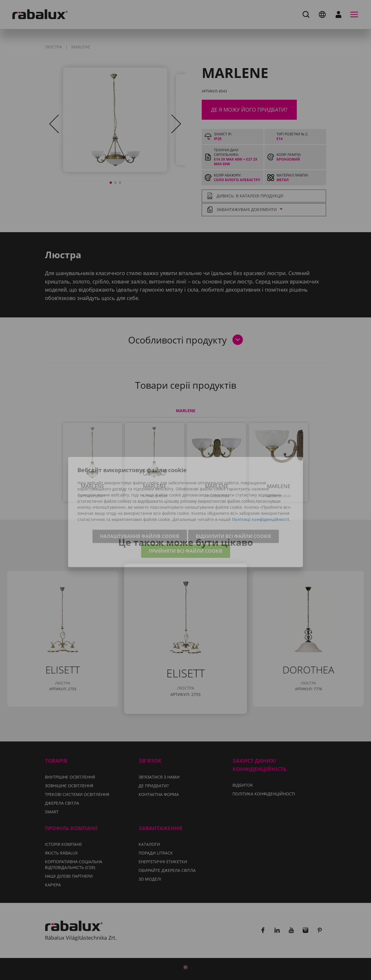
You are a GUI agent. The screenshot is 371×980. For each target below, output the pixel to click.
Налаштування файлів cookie (140, 515)
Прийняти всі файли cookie (186, 530)
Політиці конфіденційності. (261, 498)
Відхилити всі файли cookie (233, 515)
